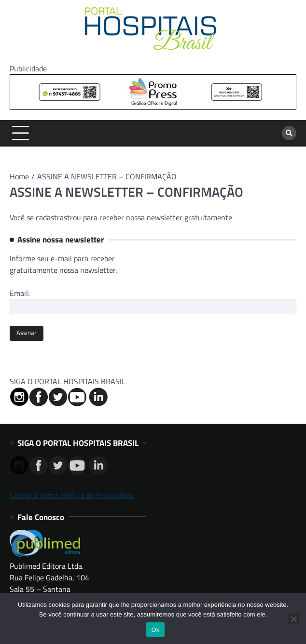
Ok (155, 630)
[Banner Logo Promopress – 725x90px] (153, 107)
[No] (293, 619)
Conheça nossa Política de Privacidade (72, 495)
